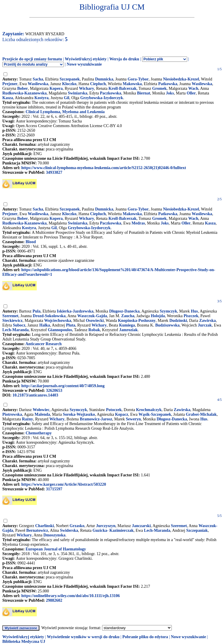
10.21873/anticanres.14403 (35, 395)
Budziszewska (167, 325)
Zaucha (128, 316)
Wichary (87, 88)
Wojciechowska (58, 321)
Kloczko (69, 84)
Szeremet (10, 316)
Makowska (132, 84)
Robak (94, 330)
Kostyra (41, 98)
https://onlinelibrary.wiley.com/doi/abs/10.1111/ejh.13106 (71, 596)
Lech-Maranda (15, 330)
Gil (67, 98)
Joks (170, 93)
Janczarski (141, 526)
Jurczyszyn (106, 526)
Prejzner (10, 84)
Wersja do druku (124, 59)
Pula (36, 311)
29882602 (54, 600)
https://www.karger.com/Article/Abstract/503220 (64, 484)
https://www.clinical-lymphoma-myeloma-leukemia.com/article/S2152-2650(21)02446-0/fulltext (104, 168)
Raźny (27, 419)
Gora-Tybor (138, 79)
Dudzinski (178, 321)
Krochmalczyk (149, 410)
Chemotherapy (39, 433)
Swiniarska (77, 93)
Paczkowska (111, 93)
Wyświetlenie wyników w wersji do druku (83, 637)
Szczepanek (70, 79)
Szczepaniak (197, 530)
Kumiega (127, 325)
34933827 (54, 172)
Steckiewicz (12, 321)
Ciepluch (98, 84)
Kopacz (121, 414)
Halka (45, 325)
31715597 (54, 489)
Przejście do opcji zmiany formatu (32, 59)
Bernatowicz (37, 530)
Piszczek (191, 316)
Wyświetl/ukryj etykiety (86, 59)
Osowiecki (95, 321)
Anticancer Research (43, 344)
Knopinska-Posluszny (137, 321)
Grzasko (77, 526)
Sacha (38, 79)
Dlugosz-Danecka (124, 311)
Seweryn (133, 419)
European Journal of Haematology (56, 549)
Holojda (158, 316)
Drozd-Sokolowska (49, 316)
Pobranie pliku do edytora (145, 637)
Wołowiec (41, 410)
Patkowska (168, 84)
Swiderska (69, 530)
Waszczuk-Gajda (92, 316)
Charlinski (45, 526)
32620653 (54, 391)
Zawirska (208, 321)
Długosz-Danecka (172, 419)
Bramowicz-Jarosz (96, 419)
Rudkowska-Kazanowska (24, 93)
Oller (191, 93)
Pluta (71, 325)
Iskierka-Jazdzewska (75, 311)
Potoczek (114, 410)
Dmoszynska (54, 535)
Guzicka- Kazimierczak (113, 530)
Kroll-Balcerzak (123, 88)
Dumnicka (104, 79)
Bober (23, 88)
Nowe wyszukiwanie (84, 64)
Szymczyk (168, 311)
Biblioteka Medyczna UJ (24, 642)
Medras (138, 223)
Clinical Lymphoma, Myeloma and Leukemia (65, 112)
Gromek (160, 88)
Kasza (8, 98)
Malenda (42, 414)
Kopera (56, 88)
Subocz (19, 325)
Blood (31, 242)
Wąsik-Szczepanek (155, 414)
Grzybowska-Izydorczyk (102, 98)
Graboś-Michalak (201, 414)
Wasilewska (38, 84)
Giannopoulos (60, 330)
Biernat (144, 93)
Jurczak (205, 325)
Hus (194, 311)
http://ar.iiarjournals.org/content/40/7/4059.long (63, 386)
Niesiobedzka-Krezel (181, 79)
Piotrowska (12, 414)
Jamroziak (129, 330)
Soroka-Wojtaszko (79, 414)
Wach (193, 88)
